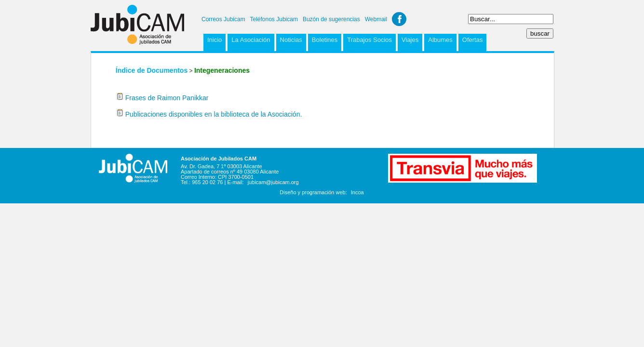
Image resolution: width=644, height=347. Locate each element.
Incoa (357, 192)
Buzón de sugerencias (331, 19)
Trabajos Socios (369, 40)
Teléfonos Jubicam (274, 19)
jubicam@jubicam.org (273, 182)
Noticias (291, 40)
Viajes (410, 40)
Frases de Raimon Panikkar (167, 98)
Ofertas (473, 40)
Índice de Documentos (152, 70)
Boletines (325, 40)
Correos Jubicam (223, 19)
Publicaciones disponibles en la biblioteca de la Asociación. (214, 114)
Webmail (376, 19)
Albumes (440, 40)
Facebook (399, 19)
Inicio (215, 40)
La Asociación (251, 40)
